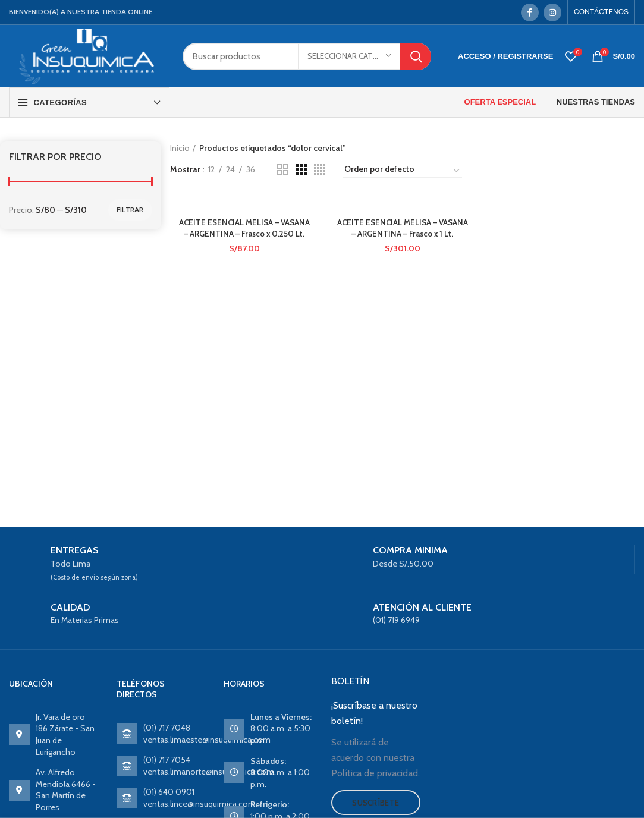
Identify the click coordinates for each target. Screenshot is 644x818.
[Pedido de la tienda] (403, 171)
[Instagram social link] (552, 12)
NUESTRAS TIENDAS (596, 102)
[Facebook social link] (530, 12)
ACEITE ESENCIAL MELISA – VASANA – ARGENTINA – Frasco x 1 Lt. (402, 234)
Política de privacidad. (376, 773)
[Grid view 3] (301, 170)
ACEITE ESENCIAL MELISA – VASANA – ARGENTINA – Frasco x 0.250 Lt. (244, 234)
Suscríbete (376, 803)
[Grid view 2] (283, 170)
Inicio (180, 148)
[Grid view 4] (320, 170)
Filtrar (130, 210)
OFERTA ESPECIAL (500, 102)
